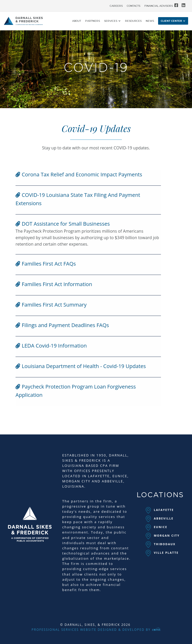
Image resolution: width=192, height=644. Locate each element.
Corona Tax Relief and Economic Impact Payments (79, 174)
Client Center (171, 21)
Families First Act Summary (51, 305)
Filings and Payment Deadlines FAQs (62, 325)
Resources (133, 21)
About (77, 21)
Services (111, 21)
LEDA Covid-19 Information (51, 346)
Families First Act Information (54, 284)
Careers (116, 6)
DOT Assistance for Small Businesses (63, 224)
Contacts (134, 6)
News (150, 21)
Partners (93, 21)
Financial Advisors (159, 6)
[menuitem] (116, 5)
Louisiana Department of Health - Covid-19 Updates (81, 366)
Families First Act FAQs (46, 264)
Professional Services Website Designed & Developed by (96, 630)
